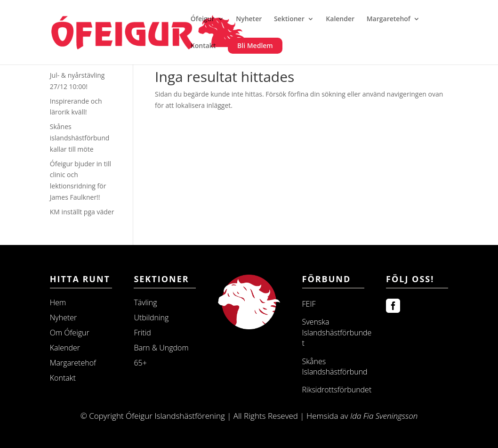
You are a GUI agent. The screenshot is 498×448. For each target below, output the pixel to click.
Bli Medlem (255, 45)
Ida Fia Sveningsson (384, 416)
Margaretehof (389, 19)
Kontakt (203, 46)
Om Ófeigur (70, 333)
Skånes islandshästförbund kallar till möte (80, 138)
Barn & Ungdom (161, 348)
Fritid (142, 333)
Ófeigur (203, 19)
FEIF (309, 304)
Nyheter (249, 19)
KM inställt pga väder (82, 212)
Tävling (145, 302)
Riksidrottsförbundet (337, 390)
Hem (58, 302)
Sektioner (289, 19)
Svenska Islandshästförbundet (337, 332)
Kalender (340, 19)
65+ (140, 363)
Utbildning (151, 318)
